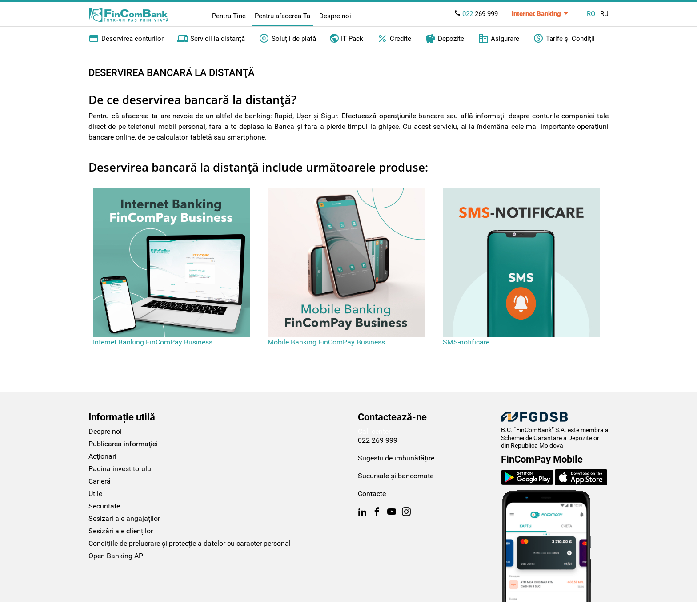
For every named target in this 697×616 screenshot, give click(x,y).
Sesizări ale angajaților (124, 518)
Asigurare (499, 39)
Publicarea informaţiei (123, 444)
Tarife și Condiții (564, 39)
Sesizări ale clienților (121, 531)
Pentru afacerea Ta (282, 16)
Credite (394, 39)
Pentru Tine (229, 16)
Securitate (104, 506)
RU (604, 14)
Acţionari (102, 456)
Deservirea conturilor (126, 39)
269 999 (476, 14)
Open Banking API (117, 556)
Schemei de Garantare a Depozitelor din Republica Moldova (550, 442)
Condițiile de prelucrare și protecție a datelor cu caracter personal (190, 543)
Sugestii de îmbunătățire (396, 458)
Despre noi (335, 16)
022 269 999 (378, 440)
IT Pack (346, 38)
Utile (95, 494)
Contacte (372, 494)
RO (591, 14)
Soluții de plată (287, 39)
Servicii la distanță (211, 39)
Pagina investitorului (121, 469)
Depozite (445, 39)
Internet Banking (536, 14)
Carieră (100, 481)
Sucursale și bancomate (396, 476)
